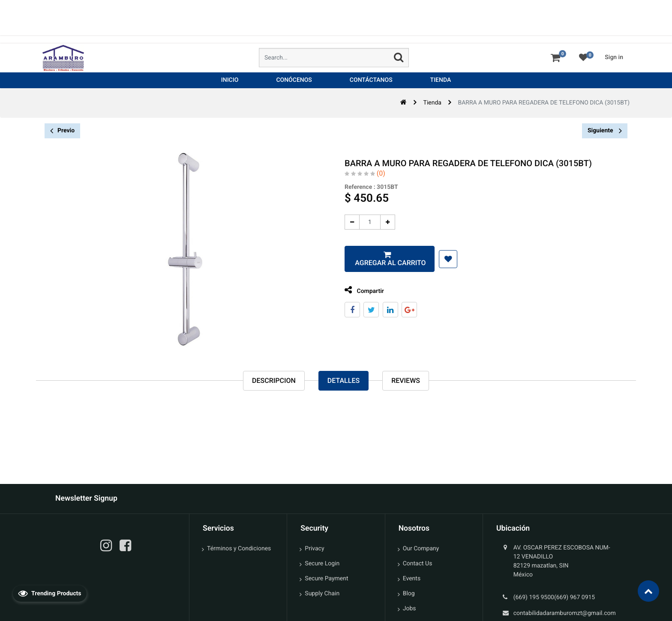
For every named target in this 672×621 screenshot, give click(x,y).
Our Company (421, 549)
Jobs (409, 609)
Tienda (432, 103)
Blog (409, 594)
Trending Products (50, 593)
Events (412, 579)
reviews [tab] (406, 381)
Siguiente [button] (605, 131)
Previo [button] (62, 131)
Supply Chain (322, 594)
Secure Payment (326, 579)
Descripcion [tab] (274, 381)
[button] (445, 259)
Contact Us (418, 564)
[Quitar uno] (349, 222)
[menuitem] (230, 80)
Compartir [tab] (362, 290)
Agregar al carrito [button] (387, 263)
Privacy (314, 549)
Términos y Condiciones (239, 549)
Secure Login (322, 564)
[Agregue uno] (385, 222)
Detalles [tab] (343, 381)
